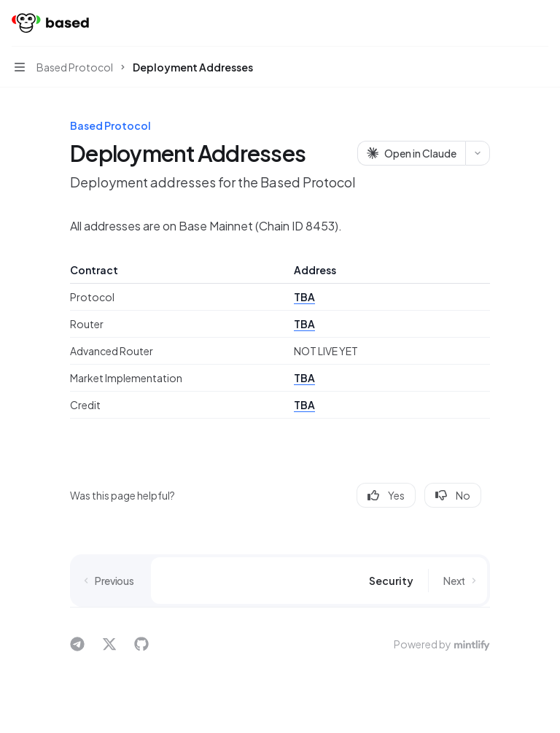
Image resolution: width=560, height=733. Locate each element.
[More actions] (541, 23)
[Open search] (513, 23)
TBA (304, 297)
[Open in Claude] (411, 153)
